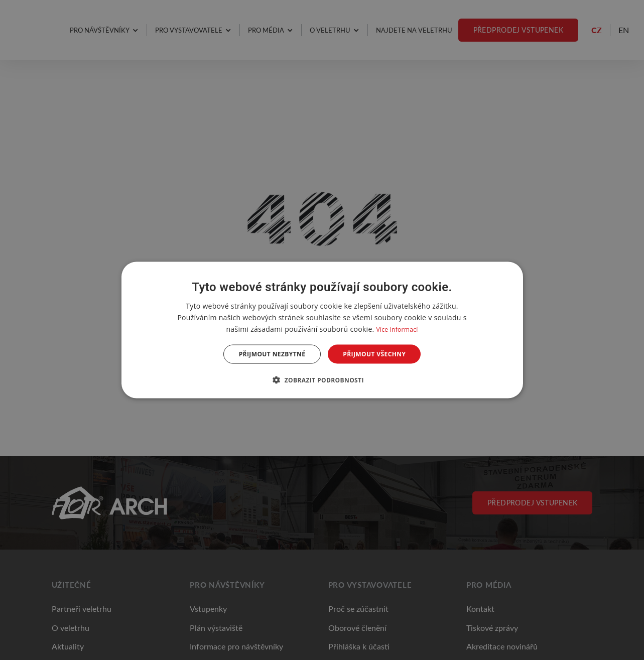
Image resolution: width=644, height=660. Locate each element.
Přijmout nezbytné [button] (272, 354)
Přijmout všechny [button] (374, 354)
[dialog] (322, 330)
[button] (322, 380)
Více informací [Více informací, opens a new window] (397, 329)
